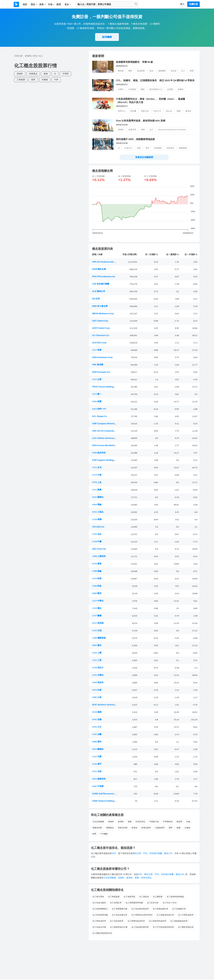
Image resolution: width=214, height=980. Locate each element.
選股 (34, 4)
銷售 (33, 80)
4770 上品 (97, 482)
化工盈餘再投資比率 (165, 915)
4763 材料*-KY (99, 409)
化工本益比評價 (99, 927)
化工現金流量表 (99, 903)
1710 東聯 (97, 519)
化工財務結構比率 (160, 909)
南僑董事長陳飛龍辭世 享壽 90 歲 (134, 62)
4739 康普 (97, 564)
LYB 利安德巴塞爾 (101, 284)
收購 (143, 130)
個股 (25, 4)
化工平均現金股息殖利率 (163, 927)
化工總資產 (158, 897)
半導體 (65, 74)
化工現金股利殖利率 (140, 927)
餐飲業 (121, 71)
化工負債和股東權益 (175, 897)
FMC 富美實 (98, 365)
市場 (51, 4)
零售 (147, 148)
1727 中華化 (98, 601)
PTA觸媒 (104, 834)
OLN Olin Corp (99, 343)
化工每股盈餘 (114, 897)
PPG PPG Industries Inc (104, 277)
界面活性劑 (123, 828)
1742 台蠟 (97, 734)
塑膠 (130, 822)
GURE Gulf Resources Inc (105, 794)
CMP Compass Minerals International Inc (112, 424)
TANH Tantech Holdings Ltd (106, 801)
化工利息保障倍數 (100, 915)
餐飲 (130, 71)
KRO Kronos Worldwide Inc (106, 445)
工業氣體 (21, 80)
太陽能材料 (160, 828)
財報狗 (28, 56)
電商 (139, 148)
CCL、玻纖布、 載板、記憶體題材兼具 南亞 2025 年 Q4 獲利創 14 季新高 (155, 80)
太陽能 (187, 828)
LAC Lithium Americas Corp (106, 438)
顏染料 (179, 822)
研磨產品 (33, 74)
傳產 (192, 71)
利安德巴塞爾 (156, 853)
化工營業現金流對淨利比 (142, 915)
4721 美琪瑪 (98, 623)
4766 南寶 (97, 401)
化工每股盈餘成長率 (179, 921)
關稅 (143, 89)
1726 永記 (97, 534)
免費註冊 (193, 4)
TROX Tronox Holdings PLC (106, 387)
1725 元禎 (97, 630)
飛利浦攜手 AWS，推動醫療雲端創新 (135, 139)
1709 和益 (97, 586)
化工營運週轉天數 (120, 909)
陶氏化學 (137, 853)
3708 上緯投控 (99, 556)
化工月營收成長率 (186, 915)
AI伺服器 (132, 89)
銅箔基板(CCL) (156, 89)
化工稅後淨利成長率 (158, 921)
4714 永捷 (97, 690)
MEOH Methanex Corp (103, 314)
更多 (68, 4)
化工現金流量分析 (120, 915)
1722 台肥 (97, 379)
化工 (183, 71)
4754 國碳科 (98, 749)
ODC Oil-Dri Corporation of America (110, 431)
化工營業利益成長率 (136, 921)
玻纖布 (181, 89)
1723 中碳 (97, 475)
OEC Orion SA (99, 549)
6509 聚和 (97, 593)
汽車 (56, 80)
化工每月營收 (98, 897)
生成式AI (128, 148)
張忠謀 (174, 71)
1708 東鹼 (97, 571)
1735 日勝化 (98, 675)
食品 (151, 71)
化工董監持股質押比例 (102, 933)
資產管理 (132, 130)
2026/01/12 (122, 84)
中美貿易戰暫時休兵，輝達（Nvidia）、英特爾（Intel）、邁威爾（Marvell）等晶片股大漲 (150, 101)
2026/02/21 (122, 66)
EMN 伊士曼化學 (100, 306)
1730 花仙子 (98, 668)
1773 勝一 (97, 394)
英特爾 (133, 111)
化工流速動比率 (179, 909)
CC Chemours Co (101, 335)
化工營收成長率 (99, 921)
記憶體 (170, 89)
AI (55, 74)
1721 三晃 (97, 660)
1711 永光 (97, 467)
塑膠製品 (110, 828)
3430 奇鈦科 (98, 682)
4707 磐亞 (97, 645)
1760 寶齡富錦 (99, 638)
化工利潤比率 (116, 903)
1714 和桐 (97, 579)
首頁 (35, 56)
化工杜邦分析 (153, 903)
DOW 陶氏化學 (99, 269)
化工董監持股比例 (186, 927)
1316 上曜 (97, 653)
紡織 (188, 822)
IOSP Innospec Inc (101, 372)
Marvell (169, 111)
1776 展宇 (97, 764)
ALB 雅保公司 (99, 291)
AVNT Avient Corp (101, 328)
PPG (145, 853)
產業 (43, 4)
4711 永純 (97, 771)
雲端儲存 (170, 148)
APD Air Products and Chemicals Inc (110, 262)
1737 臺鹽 (97, 616)
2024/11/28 (122, 143)
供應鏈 (45, 80)
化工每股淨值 (129, 897)
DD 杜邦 (96, 299)
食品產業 (141, 71)
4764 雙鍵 (97, 505)
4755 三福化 (98, 512)
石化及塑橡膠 (98, 822)
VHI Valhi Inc (98, 527)
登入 (182, 4)
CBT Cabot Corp (100, 321)
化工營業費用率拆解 (134, 903)
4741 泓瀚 (97, 719)
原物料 (20, 74)
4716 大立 (97, 727)
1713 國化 (97, 608)
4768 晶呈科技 (99, 453)
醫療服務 (183, 148)
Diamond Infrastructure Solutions (172, 130)
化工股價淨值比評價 (119, 927)
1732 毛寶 (97, 757)
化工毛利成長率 (117, 921)
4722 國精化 (98, 497)
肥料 (171, 828)
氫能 (46, 74)
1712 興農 (97, 490)
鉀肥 (94, 834)
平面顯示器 (154, 822)
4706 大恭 (97, 697)
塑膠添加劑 (97, 828)
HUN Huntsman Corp (102, 357)
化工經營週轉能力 (100, 909)
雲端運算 (158, 148)
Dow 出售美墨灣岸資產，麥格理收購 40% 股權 (141, 121)
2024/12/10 (122, 125)
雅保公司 (168, 853)
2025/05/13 (122, 106)
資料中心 (122, 111)
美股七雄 (145, 111)
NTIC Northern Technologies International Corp (115, 705)
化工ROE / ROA (170, 903)
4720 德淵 (97, 712)
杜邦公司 (157, 111)
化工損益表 (144, 897)
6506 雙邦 (97, 742)
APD (114, 853)
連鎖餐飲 (162, 71)
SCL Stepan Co (99, 416)
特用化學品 (140, 822)
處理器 (188, 111)
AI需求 (121, 89)
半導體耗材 (168, 822)
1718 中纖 (97, 542)
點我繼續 (107, 37)
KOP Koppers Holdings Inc (105, 460)
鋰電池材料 (146, 828)
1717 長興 (97, 350)
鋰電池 (134, 828)
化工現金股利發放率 (140, 909)
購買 (59, 4)
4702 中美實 (98, 786)
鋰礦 (178, 828)
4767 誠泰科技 (99, 779)
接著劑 (121, 822)
